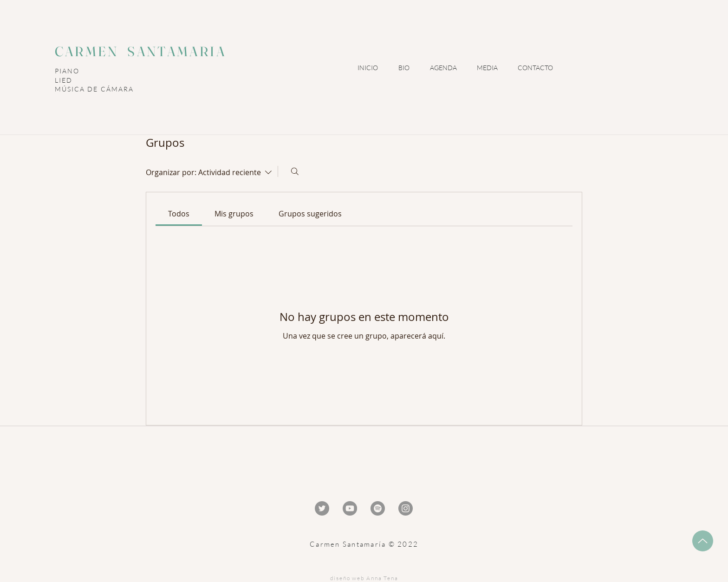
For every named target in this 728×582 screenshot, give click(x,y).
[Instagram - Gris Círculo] (406, 508)
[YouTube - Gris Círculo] (350, 508)
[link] (179, 214)
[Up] (703, 541)
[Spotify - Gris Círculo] (378, 508)
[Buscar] (295, 171)
